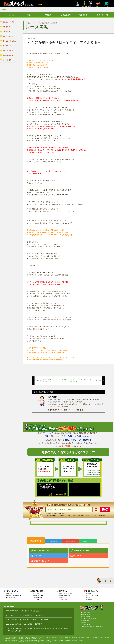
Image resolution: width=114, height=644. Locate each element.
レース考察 (36, 600)
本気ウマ (89, 600)
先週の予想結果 (37, 598)
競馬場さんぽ (90, 598)
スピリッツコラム (12, 591)
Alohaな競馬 (10, 594)
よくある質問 (66, 15)
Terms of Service (49, 642)
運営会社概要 (86, 613)
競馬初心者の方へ (65, 596)
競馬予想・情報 (38, 591)
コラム (30, 15)
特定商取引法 (86, 615)
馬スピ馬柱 (36, 594)
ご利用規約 (86, 621)
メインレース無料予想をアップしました (29, 615)
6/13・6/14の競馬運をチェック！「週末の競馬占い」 (34, 620)
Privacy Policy (38, 642)
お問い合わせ (86, 617)
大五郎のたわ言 (11, 598)
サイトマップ (86, 625)
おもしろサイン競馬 (92, 596)
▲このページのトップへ (105, 580)
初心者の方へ (84, 15)
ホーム (11, 15)
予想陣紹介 (63, 598)
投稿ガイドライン (88, 623)
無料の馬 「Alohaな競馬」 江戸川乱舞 (29, 624)
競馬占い (89, 594)
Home (4, 10)
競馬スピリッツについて (67, 594)
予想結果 (48, 15)
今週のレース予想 (38, 596)
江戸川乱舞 (52, 397)
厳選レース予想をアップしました (27, 611)
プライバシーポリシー (89, 619)
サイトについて (102, 15)
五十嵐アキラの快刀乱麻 (13, 596)
